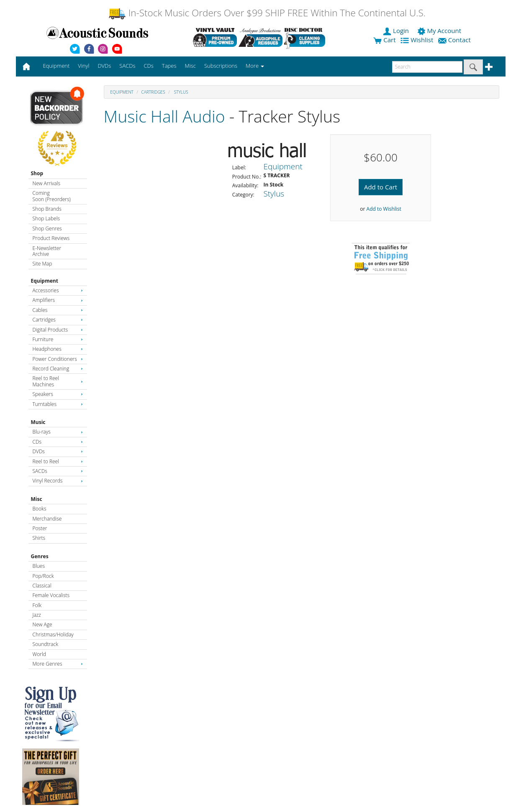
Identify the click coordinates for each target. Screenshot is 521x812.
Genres (40, 556)
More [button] (255, 66)
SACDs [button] (127, 66)
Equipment (45, 281)
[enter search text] (427, 67)
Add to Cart (381, 187)
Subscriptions (221, 66)
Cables (58, 310)
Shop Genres (47, 229)
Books (40, 509)
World (39, 654)
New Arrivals (46, 183)
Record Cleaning (58, 369)
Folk (37, 605)
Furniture (58, 339)
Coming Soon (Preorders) (52, 196)
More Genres (58, 664)
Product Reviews (51, 238)
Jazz (37, 615)
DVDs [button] (104, 66)
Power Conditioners (58, 359)
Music (38, 422)
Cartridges (58, 320)
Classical (42, 586)
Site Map (42, 264)
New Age (42, 624)
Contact (455, 40)
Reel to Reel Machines (58, 381)
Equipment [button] (56, 66)
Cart (384, 40)
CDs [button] (149, 66)
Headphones (58, 349)
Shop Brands (47, 209)
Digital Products (58, 330)
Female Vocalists (51, 595)
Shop (37, 173)
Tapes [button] (169, 66)
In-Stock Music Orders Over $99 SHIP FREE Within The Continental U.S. (267, 13)
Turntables (58, 404)
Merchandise (47, 519)
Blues (39, 566)
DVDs (58, 451)
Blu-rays (58, 432)
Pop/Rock (43, 576)
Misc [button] (190, 66)
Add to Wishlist (384, 209)
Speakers (58, 394)
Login (397, 31)
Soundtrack (45, 644)
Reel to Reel (58, 461)
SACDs (58, 471)
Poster (40, 528)
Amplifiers (58, 300)
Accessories (58, 290)
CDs (58, 442)
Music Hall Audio (164, 116)
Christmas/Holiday (53, 635)
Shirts (39, 538)
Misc (37, 499)
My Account (440, 31)
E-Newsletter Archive (47, 251)
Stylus (180, 92)
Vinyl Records (58, 481)
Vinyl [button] (83, 66)
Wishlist (418, 40)
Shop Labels (46, 218)
